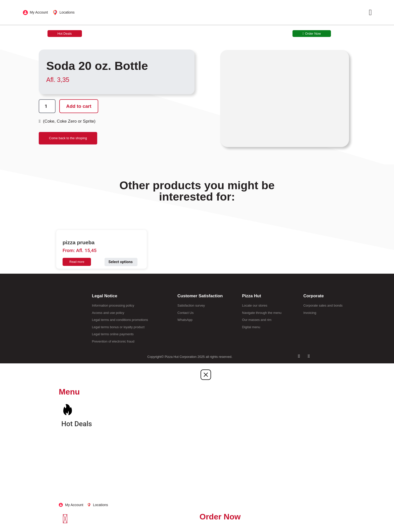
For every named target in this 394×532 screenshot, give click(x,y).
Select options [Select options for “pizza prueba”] (120, 262)
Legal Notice (105, 296)
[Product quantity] (48, 106)
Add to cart (81, 106)
